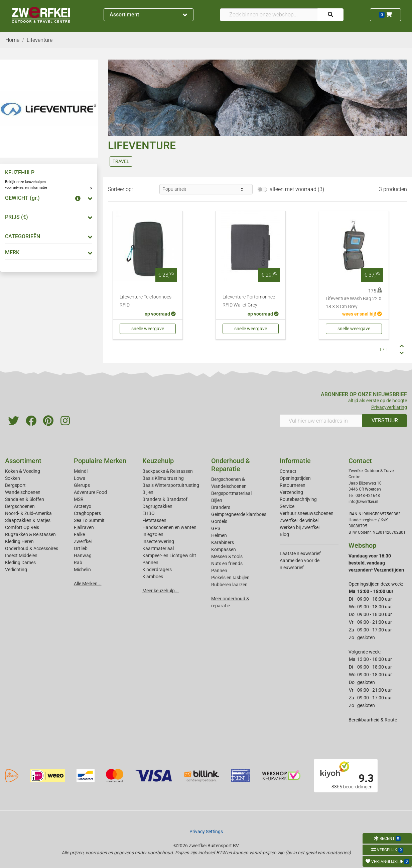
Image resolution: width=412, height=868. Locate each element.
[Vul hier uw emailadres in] (321, 421)
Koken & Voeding (23, 471)
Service (287, 506)
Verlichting (16, 570)
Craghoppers (87, 513)
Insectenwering (158, 541)
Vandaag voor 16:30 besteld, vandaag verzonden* (376, 563)
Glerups (82, 485)
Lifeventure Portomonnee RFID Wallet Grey (249, 301)
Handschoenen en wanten (169, 527)
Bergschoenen (20, 506)
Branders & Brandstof (165, 499)
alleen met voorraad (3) (297, 189)
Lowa (80, 478)
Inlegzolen (153, 534)
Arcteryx (83, 506)
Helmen (219, 535)
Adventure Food (90, 492)
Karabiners (223, 542)
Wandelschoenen (23, 492)
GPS (216, 528)
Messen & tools (227, 556)
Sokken (13, 478)
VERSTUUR (385, 420)
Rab (78, 562)
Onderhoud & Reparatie (231, 465)
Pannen (219, 571)
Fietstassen (154, 520)
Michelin (82, 570)
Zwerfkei (83, 541)
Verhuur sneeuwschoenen (307, 513)
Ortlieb (81, 548)
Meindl (81, 471)
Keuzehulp (158, 461)
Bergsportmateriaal (231, 493)
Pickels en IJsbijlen (230, 578)
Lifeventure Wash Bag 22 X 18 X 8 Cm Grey (354, 303)
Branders (221, 507)
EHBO (149, 513)
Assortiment (148, 15)
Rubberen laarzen (229, 585)
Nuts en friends (227, 563)
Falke (79, 534)
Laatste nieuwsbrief (300, 553)
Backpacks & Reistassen (168, 471)
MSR (79, 499)
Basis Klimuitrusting (163, 478)
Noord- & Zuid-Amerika (28, 513)
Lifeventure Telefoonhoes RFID (146, 301)
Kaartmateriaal (158, 548)
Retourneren (293, 485)
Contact (288, 471)
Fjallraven (84, 527)
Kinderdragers (157, 570)
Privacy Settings (206, 832)
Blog (284, 534)
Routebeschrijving (298, 499)
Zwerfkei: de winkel (299, 520)
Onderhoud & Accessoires (32, 548)
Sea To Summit (89, 520)
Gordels (219, 521)
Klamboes (153, 577)
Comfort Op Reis (22, 527)
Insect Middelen (21, 555)
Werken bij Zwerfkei (300, 527)
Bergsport (15, 485)
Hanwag (83, 555)
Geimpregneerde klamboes (239, 514)
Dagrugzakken (157, 506)
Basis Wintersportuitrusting (171, 485)
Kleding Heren (19, 541)
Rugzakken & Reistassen (30, 534)
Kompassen (224, 549)
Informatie (295, 461)
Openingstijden (295, 478)
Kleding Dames (20, 562)
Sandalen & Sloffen (25, 499)
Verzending (291, 492)
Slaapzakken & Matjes (28, 520)
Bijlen (148, 492)
